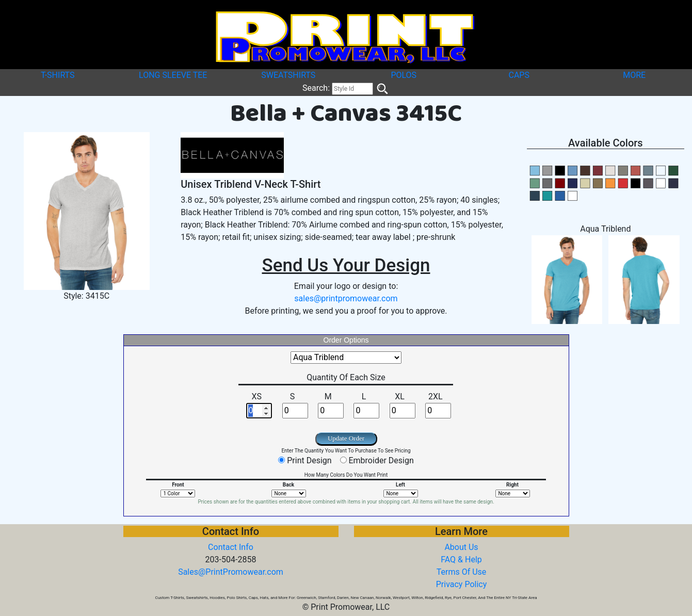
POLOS (404, 75)
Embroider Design (381, 460)
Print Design (309, 460)
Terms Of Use (462, 572)
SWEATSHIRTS (288, 75)
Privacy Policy (462, 584)
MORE (634, 75)
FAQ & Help (461, 560)
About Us (461, 547)
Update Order (346, 438)
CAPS (519, 75)
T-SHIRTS (58, 75)
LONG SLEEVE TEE (173, 75)
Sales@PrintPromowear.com (231, 572)
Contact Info (231, 547)
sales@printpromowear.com (346, 298)
